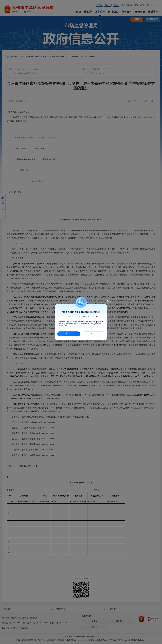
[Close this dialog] (109, 302)
